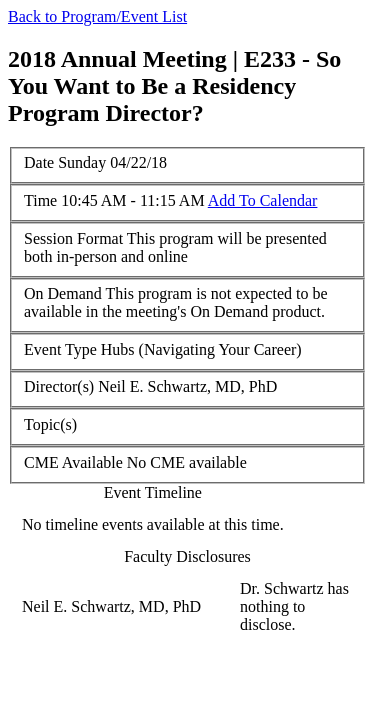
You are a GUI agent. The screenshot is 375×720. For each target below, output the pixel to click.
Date (39, 162)
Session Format (73, 238)
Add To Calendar (263, 200)
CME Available (73, 462)
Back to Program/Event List (97, 16)
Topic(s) (50, 424)
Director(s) (59, 386)
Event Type (60, 349)
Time (40, 200)
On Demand (63, 293)
